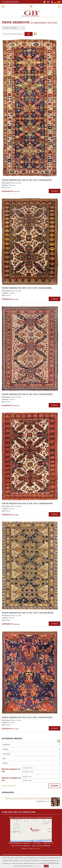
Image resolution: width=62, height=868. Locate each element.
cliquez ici (38, 866)
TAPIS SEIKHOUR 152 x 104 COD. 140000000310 (27, 717)
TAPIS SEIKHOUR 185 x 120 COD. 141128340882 (27, 288)
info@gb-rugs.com (34, 848)
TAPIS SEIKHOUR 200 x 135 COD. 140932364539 (27, 394)
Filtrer (54, 786)
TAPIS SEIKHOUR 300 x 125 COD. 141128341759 (27, 180)
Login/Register (10, 2)
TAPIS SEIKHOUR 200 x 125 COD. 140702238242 (28, 613)
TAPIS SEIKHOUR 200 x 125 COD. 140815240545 (27, 503)
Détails (54, 191)
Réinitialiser (9, 786)
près (46, 866)
